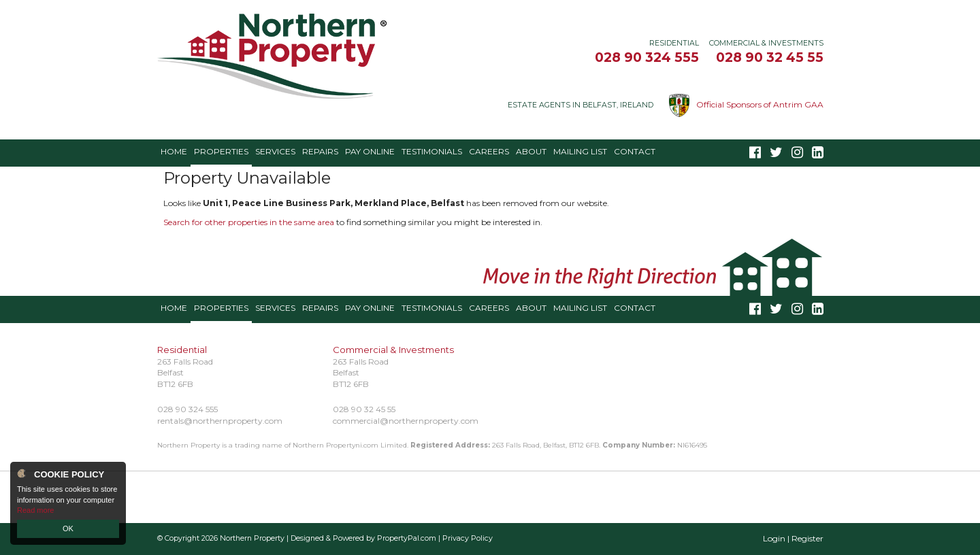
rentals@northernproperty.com (220, 421)
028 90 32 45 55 (770, 57)
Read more (35, 510)
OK (68, 528)
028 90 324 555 (647, 57)
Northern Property (252, 538)
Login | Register (793, 538)
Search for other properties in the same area (249, 222)
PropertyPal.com (407, 538)
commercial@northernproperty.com (406, 421)
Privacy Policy (468, 538)
